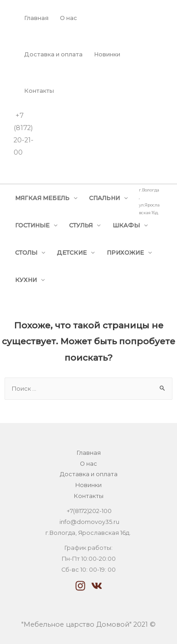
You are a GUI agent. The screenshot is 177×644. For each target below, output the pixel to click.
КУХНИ (26, 280)
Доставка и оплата (53, 54)
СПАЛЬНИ (104, 198)
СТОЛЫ (26, 253)
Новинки (107, 54)
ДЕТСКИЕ (72, 253)
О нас (69, 18)
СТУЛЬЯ (81, 225)
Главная (36, 18)
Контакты (39, 91)
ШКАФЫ (126, 225)
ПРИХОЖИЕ (125, 253)
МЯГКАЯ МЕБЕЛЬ (42, 198)
